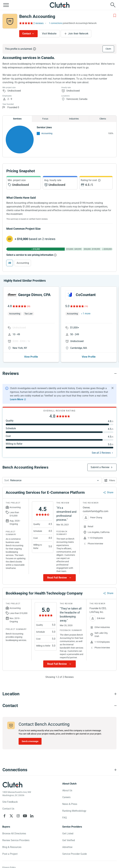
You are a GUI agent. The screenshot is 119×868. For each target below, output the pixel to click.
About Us (67, 790)
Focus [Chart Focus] (45, 119)
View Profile (31, 357)
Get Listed (68, 834)
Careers (66, 797)
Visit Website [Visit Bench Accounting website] (49, 34)
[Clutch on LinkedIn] (32, 816)
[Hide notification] (112, 388)
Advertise (67, 847)
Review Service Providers (16, 840)
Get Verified (69, 840)
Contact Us (8, 809)
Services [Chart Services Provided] (17, 119)
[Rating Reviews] (26, 23)
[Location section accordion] (59, 694)
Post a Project (10, 854)
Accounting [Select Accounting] (23, 263)
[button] (52, 480)
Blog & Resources (12, 847)
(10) (86, 306)
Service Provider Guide (75, 854)
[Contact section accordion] (59, 706)
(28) (29, 306)
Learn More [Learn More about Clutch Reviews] (17, 399)
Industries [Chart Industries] (74, 119)
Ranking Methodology (74, 811)
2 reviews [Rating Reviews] (38, 23)
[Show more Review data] (59, 578)
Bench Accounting (37, 16)
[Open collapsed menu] (6, 5)
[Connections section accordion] (59, 770)
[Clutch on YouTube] (25, 816)
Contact (27, 34)
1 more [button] (87, 314)
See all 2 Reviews (101, 453)
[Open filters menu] (110, 480)
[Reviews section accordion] (59, 373)
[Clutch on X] (11, 816)
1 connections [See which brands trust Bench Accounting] (56, 23)
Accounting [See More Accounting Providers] (47, 133)
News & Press (70, 804)
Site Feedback (10, 802)
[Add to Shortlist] (115, 16)
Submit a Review (100, 467)
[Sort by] (52, 480)
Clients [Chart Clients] (103, 119)
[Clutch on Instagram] (18, 816)
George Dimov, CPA (34, 295)
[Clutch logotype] (12, 785)
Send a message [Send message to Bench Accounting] (30, 741)
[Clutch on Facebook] (4, 816)
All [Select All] (10, 263)
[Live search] (113, 5)
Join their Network (78, 34)
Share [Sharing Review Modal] (110, 492)
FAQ (65, 818)
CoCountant (86, 295)
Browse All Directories (14, 834)
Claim (108, 49)
